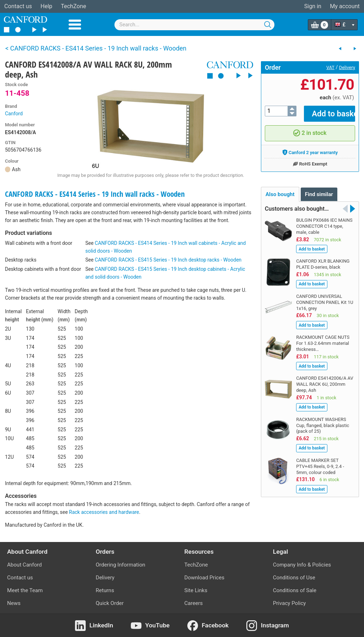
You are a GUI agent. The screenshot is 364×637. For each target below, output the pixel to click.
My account (345, 6)
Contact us (18, 6)
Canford (14, 114)
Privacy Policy (290, 603)
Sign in (313, 6)
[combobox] (194, 25)
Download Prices (205, 578)
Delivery (347, 67)
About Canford (24, 565)
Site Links (196, 590)
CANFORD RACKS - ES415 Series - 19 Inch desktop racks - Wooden (168, 260)
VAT (330, 67)
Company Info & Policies (302, 565)
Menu (75, 25)
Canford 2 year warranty (310, 147)
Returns (105, 590)
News (14, 603)
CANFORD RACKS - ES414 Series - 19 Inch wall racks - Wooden (95, 194)
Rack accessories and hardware (104, 512)
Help (46, 6)
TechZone (73, 6)
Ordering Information (120, 565)
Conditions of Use (294, 578)
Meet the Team (25, 590)
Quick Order (110, 603)
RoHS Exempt (310, 159)
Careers (194, 603)
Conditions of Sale (295, 590)
